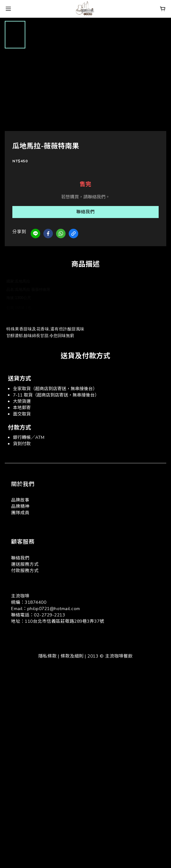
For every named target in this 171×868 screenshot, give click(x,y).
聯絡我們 (85, 212)
